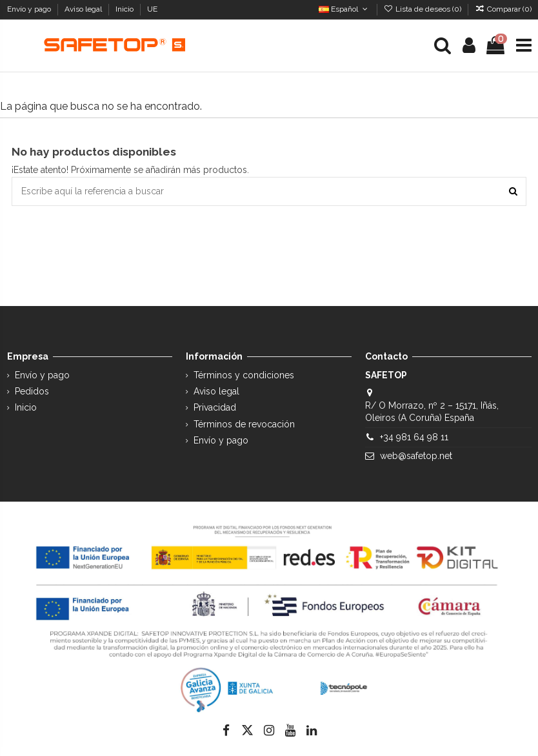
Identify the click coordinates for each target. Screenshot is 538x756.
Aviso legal (84, 9)
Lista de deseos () (423, 9)
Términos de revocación (244, 424)
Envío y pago (30, 9)
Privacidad (215, 407)
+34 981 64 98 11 (414, 437)
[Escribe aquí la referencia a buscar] (513, 191)
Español (344, 9)
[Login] (469, 46)
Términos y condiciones (244, 375)
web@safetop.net (416, 456)
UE (153, 9)
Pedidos (32, 391)
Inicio (125, 9)
